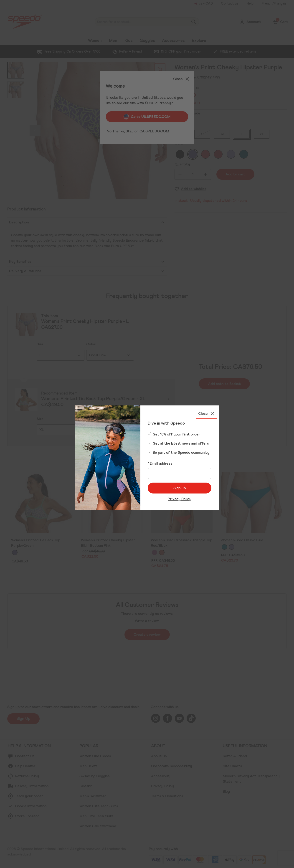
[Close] (207, 414)
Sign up (180, 488)
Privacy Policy (180, 499)
